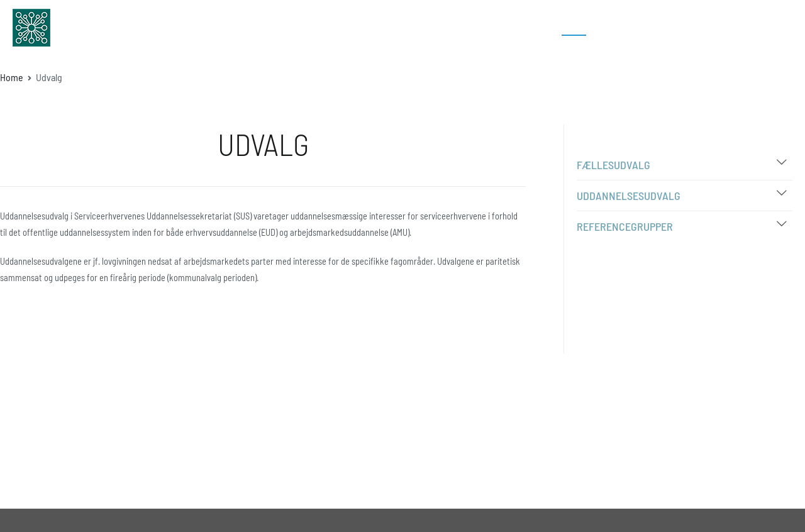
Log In (754, 27)
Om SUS (530, 27)
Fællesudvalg (613, 165)
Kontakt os (705, 27)
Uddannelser (465, 27)
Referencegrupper (625, 226)
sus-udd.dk (104, 28)
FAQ (661, 27)
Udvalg (574, 27)
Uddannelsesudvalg (629, 196)
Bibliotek (620, 27)
